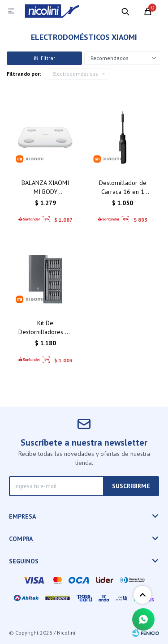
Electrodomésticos (75, 74)
